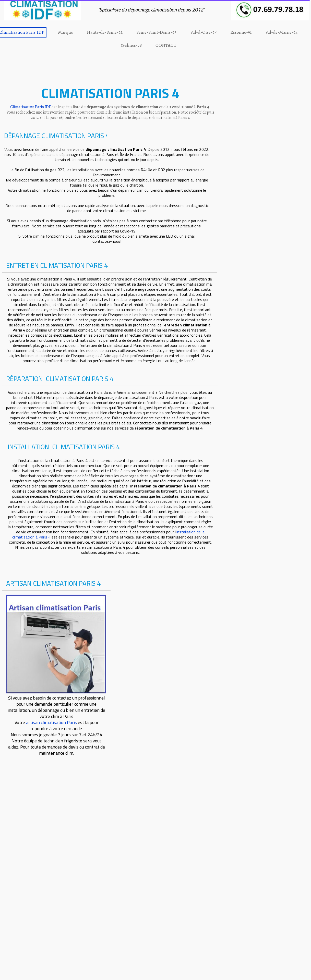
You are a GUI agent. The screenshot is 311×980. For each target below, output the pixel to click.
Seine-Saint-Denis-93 (156, 32)
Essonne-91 (241, 32)
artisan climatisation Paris (51, 722)
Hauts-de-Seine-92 (105, 32)
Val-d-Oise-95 (203, 32)
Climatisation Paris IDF (31, 107)
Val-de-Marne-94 (281, 32)
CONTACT (166, 45)
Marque (65, 32)
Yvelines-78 (131, 45)
